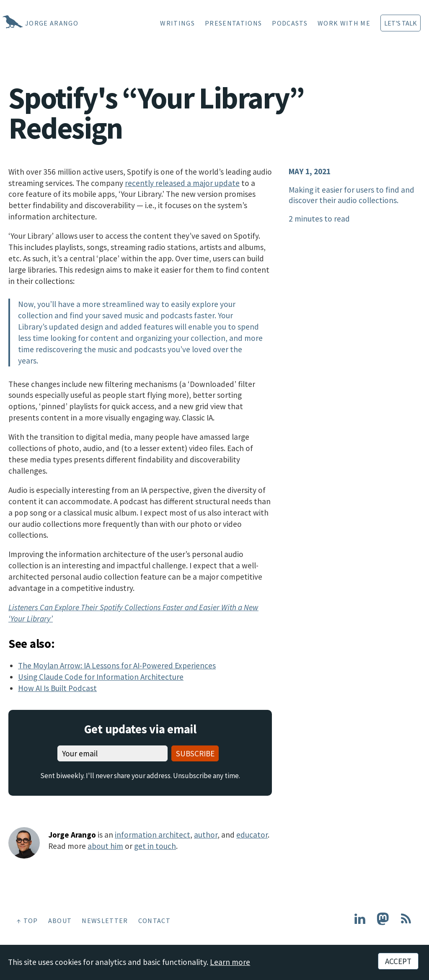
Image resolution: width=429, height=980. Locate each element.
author (206, 835)
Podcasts (290, 23)
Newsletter (105, 921)
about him (105, 846)
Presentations (233, 23)
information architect (152, 835)
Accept (398, 961)
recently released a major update (182, 183)
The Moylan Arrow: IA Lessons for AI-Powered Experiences (117, 665)
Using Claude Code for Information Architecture (101, 677)
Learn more (230, 962)
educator (252, 835)
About (60, 921)
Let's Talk (401, 23)
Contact (154, 921)
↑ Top (27, 921)
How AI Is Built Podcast (57, 688)
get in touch (155, 846)
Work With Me (344, 23)
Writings (177, 23)
